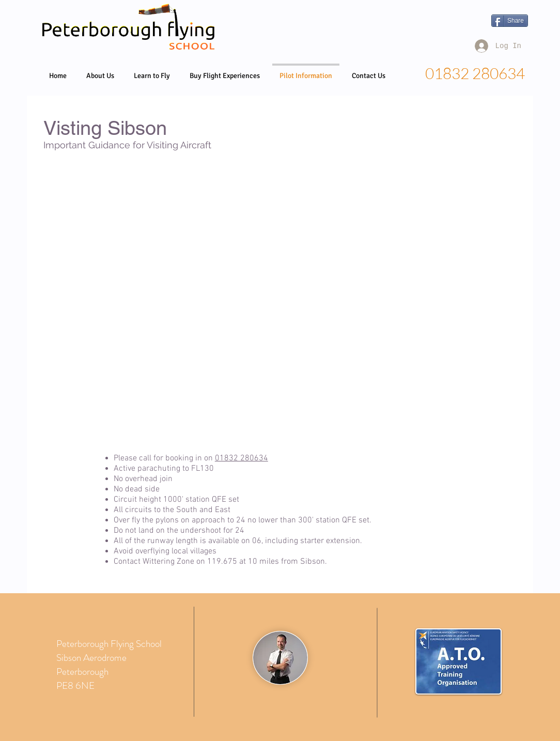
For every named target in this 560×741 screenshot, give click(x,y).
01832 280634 (242, 458)
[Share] (510, 21)
